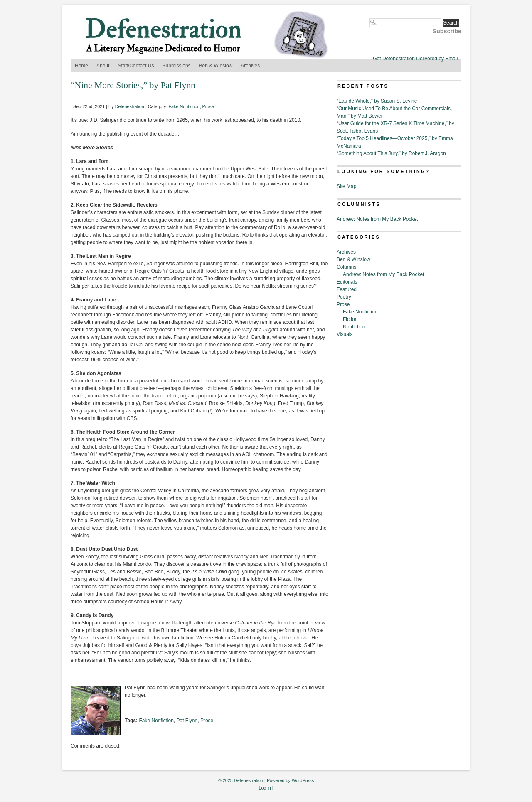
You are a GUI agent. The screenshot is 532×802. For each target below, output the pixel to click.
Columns (346, 267)
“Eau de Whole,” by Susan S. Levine (377, 101)
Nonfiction (354, 327)
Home (81, 66)
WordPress (303, 780)
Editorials (347, 282)
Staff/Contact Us (136, 66)
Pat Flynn (187, 721)
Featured (347, 289)
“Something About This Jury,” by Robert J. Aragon (391, 153)
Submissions (177, 66)
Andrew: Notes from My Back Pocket (377, 219)
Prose (208, 106)
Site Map (346, 186)
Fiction (350, 319)
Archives (250, 66)
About (103, 66)
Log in (265, 788)
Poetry (344, 297)
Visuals (345, 334)
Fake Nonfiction (184, 106)
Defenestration (130, 106)
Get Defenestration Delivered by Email (415, 59)
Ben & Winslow (216, 66)
